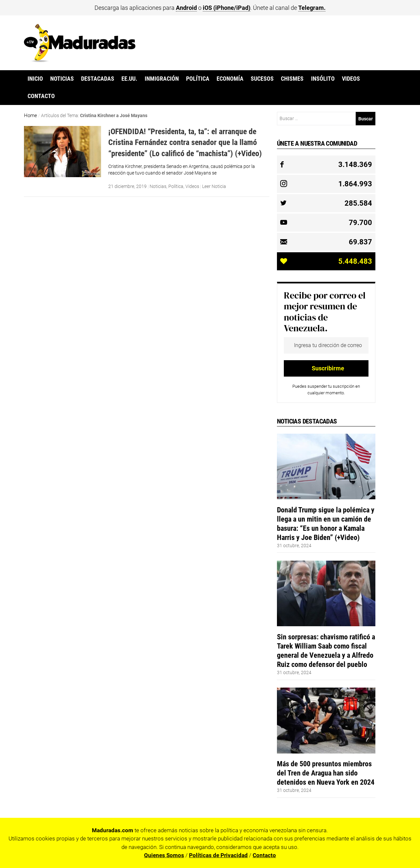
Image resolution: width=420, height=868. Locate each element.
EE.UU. (129, 79)
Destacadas (98, 79)
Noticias (62, 79)
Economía (230, 79)
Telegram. (312, 8)
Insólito (323, 79)
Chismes (292, 79)
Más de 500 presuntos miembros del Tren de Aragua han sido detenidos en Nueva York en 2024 (326, 773)
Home (31, 115)
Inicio (35, 79)
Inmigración (162, 79)
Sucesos (262, 79)
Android (186, 8)
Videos (351, 79)
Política (198, 79)
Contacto (41, 96)
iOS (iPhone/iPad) (227, 8)
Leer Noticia (214, 186)
